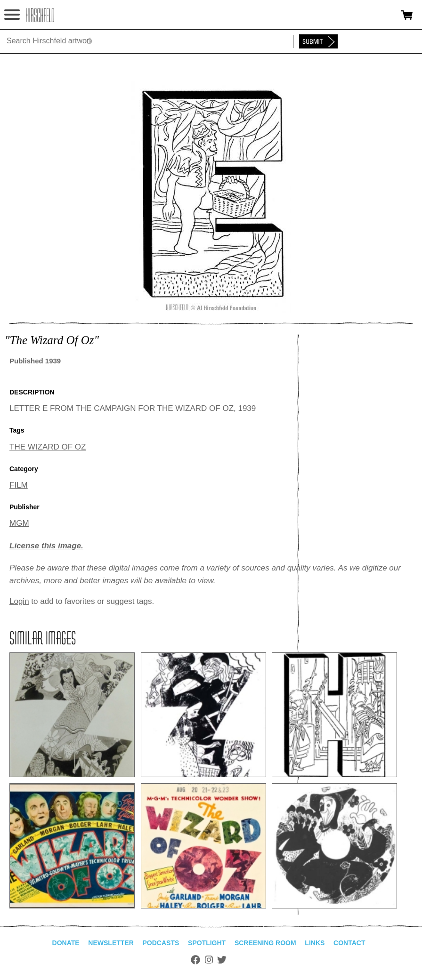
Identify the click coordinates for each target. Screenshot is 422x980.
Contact (349, 943)
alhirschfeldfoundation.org (40, 15)
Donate (66, 943)
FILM (19, 485)
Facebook (195, 960)
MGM (19, 523)
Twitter (222, 960)
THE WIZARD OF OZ (48, 447)
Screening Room (265, 943)
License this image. (46, 546)
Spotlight (207, 943)
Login (19, 601)
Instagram (209, 960)
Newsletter (111, 943)
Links (315, 943)
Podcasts (161, 943)
